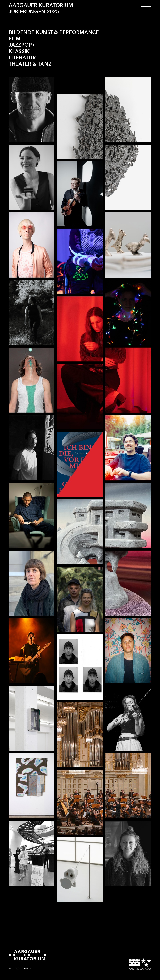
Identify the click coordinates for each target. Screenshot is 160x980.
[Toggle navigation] (146, 9)
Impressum (25, 968)
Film (15, 39)
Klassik (19, 52)
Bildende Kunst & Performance (54, 32)
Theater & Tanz (30, 64)
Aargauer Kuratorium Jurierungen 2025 (41, 8)
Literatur (22, 58)
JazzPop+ (22, 45)
